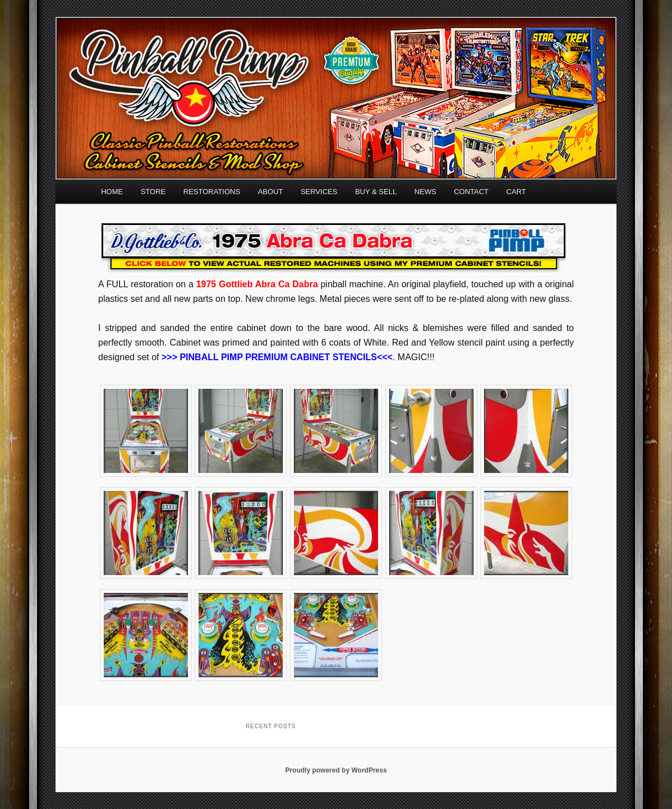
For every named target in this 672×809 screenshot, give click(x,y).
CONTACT (471, 192)
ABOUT (271, 192)
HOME (112, 192)
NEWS (425, 192)
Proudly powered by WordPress (336, 770)
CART (516, 192)
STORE (153, 192)
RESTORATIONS (212, 192)
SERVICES (319, 192)
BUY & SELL (376, 192)
